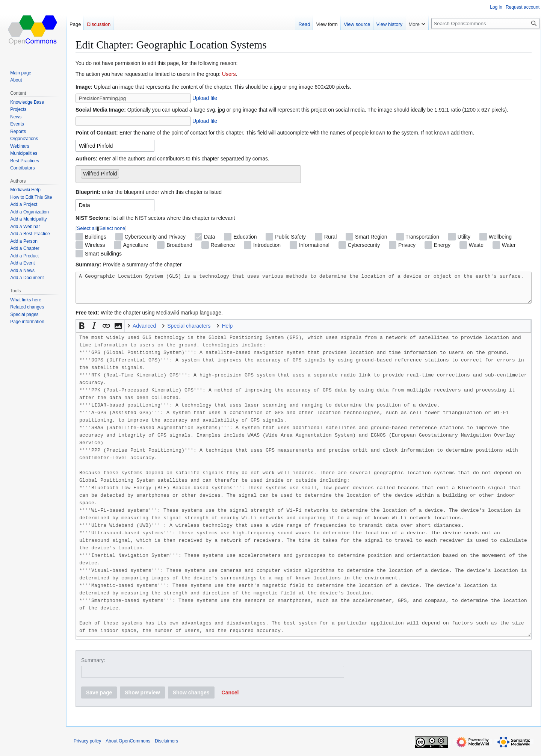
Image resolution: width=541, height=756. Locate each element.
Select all (87, 228)
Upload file (205, 98)
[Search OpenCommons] (485, 23)
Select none (113, 228)
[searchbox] (123, 172)
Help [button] (227, 331)
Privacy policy (87, 747)
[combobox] (115, 146)
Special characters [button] (189, 331)
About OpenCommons (128, 747)
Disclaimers (166, 747)
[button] (82, 331)
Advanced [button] (144, 331)
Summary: (93, 666)
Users (229, 74)
